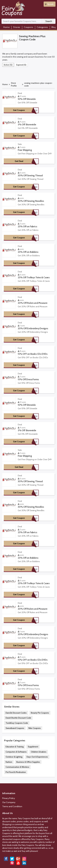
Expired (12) (21, 65)
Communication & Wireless (17, 767)
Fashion (9, 762)
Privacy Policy (9, 798)
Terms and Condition (12, 806)
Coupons (28, 27)
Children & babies (39, 752)
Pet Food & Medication (16, 772)
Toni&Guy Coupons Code (17, 723)
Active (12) (8, 65)
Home (6, 27)
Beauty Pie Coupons (40, 713)
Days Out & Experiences (37, 757)
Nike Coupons (35, 728)
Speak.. (50, 4)
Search (49, 21)
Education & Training (15, 747)
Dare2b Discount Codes (16, 713)
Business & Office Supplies (28, 762)
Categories (42, 27)
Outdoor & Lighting (14, 757)
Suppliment (33, 747)
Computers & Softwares (16, 752)
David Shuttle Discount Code (18, 718)
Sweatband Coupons (15, 728)
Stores (17, 27)
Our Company (9, 802)
